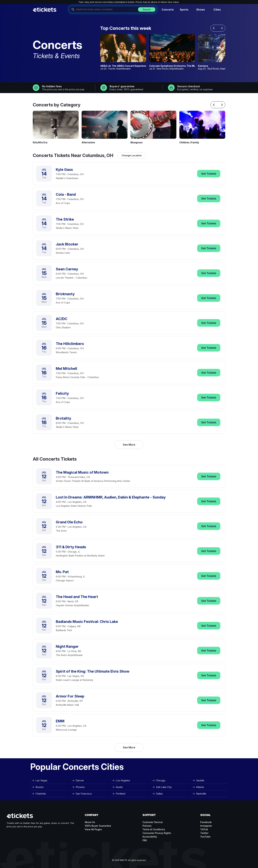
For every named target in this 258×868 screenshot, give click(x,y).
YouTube (205, 837)
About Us (90, 822)
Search (147, 9)
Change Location (132, 155)
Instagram (206, 826)
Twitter (204, 833)
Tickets (209, 174)
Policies (147, 826)
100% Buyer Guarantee (98, 826)
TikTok (204, 829)
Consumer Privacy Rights (157, 833)
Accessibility (150, 837)
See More (129, 445)
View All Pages (93, 829)
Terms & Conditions (154, 829)
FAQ (145, 840)
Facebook (206, 822)
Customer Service (153, 822)
